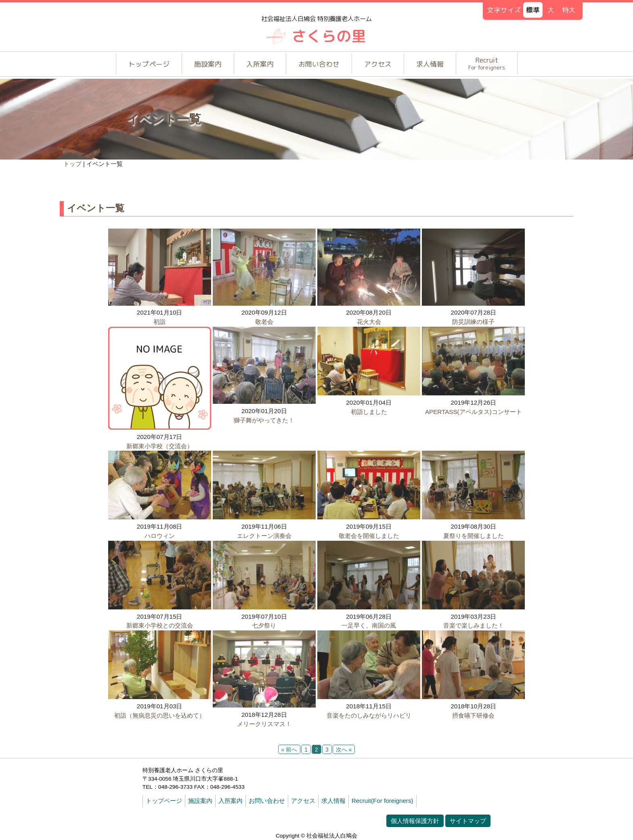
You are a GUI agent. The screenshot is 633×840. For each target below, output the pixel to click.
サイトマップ (468, 821)
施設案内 (208, 64)
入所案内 (260, 64)
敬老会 (264, 322)
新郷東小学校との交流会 (160, 625)
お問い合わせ (319, 64)
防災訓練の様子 (473, 322)
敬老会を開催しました (369, 536)
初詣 (159, 322)
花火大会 (369, 322)
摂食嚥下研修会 (473, 715)
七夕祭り (264, 625)
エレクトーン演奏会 (264, 536)
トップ (72, 164)
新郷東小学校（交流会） (160, 446)
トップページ (149, 64)
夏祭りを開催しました (474, 536)
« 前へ (289, 750)
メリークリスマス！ (264, 724)
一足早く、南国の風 (369, 625)
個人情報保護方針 (415, 821)
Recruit (487, 63)
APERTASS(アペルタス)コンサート (474, 412)
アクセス (378, 64)
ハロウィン (160, 536)
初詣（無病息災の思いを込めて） (160, 715)
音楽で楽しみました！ (474, 625)
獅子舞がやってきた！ (264, 420)
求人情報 (430, 64)
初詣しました (369, 412)
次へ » (344, 750)
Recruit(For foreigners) (383, 801)
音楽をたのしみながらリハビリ (369, 715)
